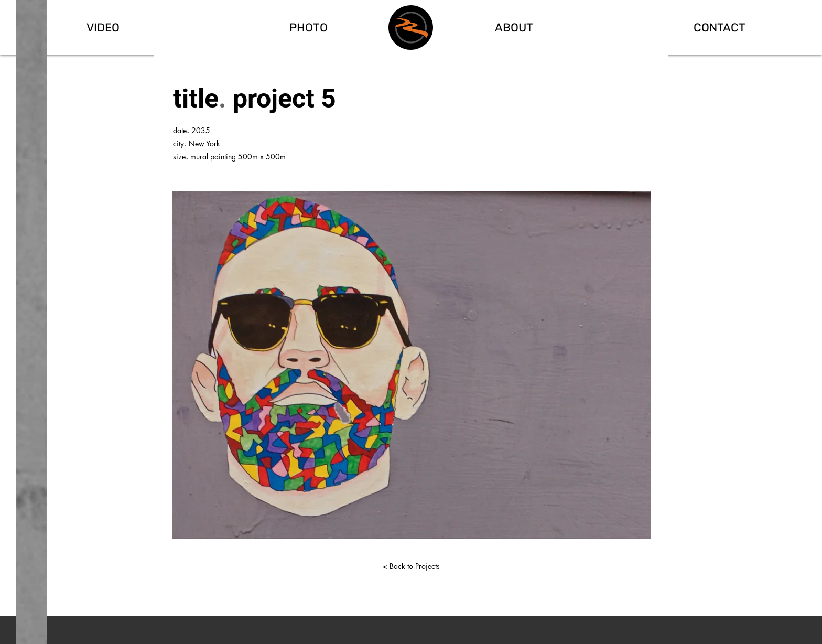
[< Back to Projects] (411, 566)
